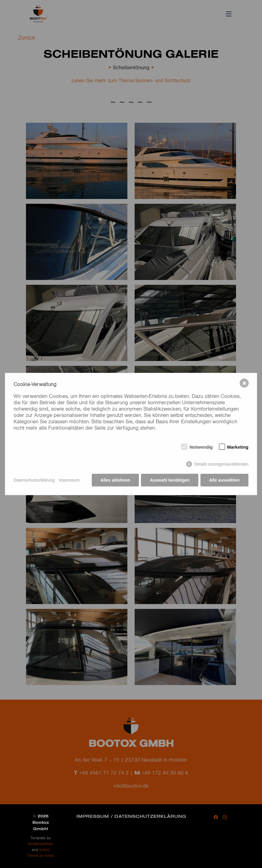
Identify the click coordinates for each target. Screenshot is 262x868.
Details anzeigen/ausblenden (221, 464)
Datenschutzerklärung (34, 480)
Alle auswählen (224, 480)
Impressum (69, 480)
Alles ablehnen (115, 480)
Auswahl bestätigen (169, 480)
